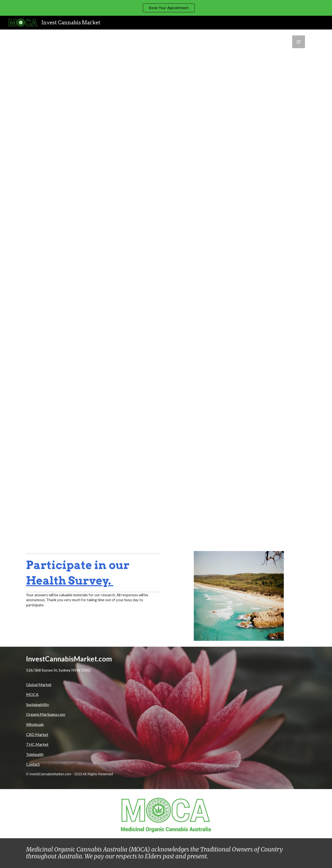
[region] (166, 8)
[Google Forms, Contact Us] (166, 287)
